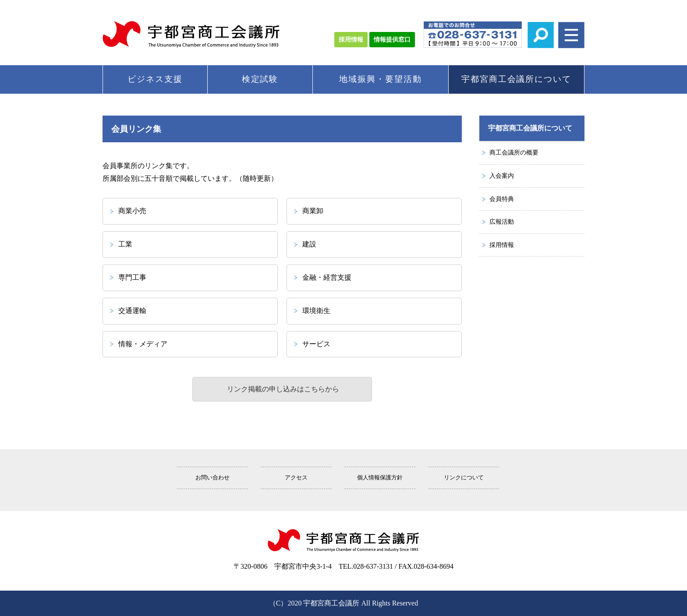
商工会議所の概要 (514, 152)
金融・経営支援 (327, 277)
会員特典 (502, 199)
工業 (125, 244)
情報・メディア (143, 344)
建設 (309, 244)
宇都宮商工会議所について (516, 79)
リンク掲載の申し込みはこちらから (282, 389)
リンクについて (464, 478)
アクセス (296, 478)
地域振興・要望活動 (380, 79)
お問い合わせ (212, 478)
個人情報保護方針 (380, 478)
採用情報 (351, 40)
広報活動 (502, 222)
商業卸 (313, 211)
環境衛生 (316, 311)
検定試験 (260, 79)
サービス (316, 344)
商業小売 (132, 211)
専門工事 (132, 277)
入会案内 (502, 176)
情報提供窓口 (392, 40)
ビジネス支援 (155, 79)
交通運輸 (132, 311)
